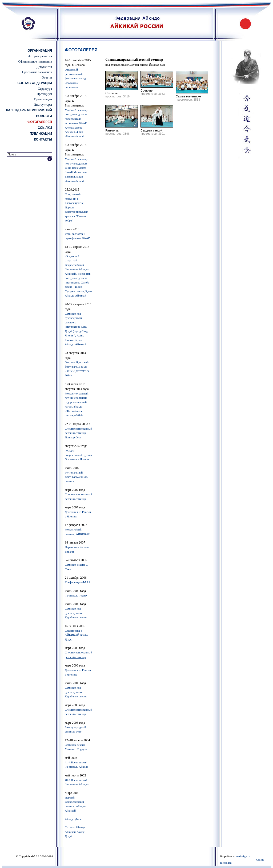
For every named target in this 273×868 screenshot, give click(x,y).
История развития (40, 56)
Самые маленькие (188, 96)
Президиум (44, 94)
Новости (44, 116)
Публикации (41, 134)
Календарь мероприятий (29, 110)
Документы (44, 67)
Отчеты (47, 77)
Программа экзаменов (37, 72)
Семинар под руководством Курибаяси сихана (76, 613)
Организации (43, 99)
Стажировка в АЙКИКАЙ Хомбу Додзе (76, 635)
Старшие (111, 93)
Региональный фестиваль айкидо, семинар (76, 477)
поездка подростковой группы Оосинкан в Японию (78, 455)
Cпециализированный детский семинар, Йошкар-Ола (78, 433)
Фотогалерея (40, 122)
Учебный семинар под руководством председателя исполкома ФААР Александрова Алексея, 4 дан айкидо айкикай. (76, 123)
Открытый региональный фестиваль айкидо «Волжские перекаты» (76, 78)
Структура (45, 89)
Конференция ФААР (78, 582)
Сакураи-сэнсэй (151, 130)
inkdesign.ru (243, 856)
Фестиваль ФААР (76, 595)
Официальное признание (35, 61)
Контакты (43, 139)
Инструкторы (43, 105)
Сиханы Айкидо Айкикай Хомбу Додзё (75, 832)
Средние (146, 90)
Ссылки (45, 128)
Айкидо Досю (73, 819)
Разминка (112, 130)
